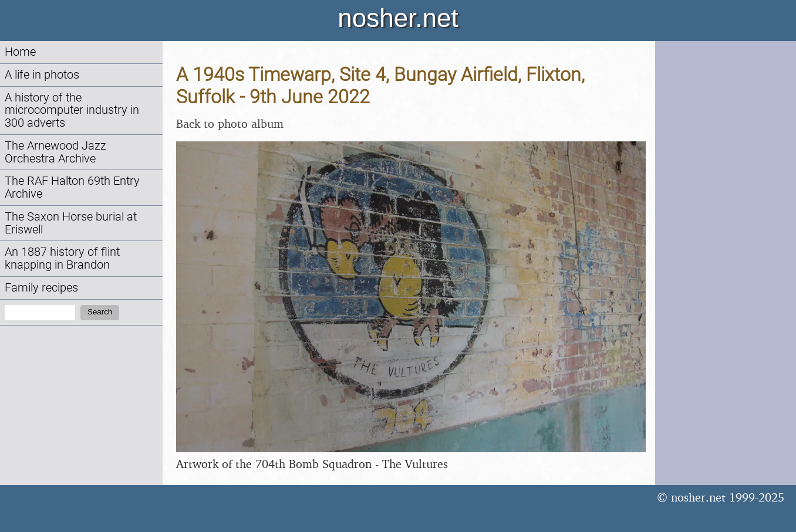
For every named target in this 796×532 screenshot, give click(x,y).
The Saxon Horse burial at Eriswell (71, 223)
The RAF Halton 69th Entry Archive (72, 187)
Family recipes (41, 288)
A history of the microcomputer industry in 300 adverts (72, 111)
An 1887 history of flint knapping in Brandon (62, 258)
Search (100, 312)
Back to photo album (230, 123)
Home (20, 52)
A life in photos (42, 75)
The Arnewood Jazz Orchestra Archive (55, 152)
